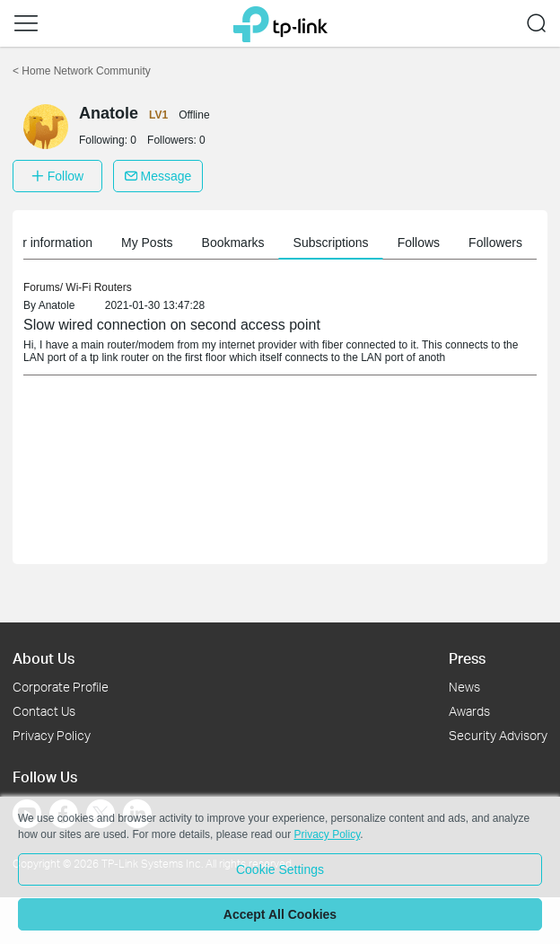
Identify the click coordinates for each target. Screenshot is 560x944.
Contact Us (44, 711)
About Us (44, 658)
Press (467, 658)
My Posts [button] (185, 243)
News (464, 687)
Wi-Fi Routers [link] (98, 287)
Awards (469, 711)
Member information (74, 243)
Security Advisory (498, 735)
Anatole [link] (57, 305)
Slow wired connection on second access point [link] (172, 325)
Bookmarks (271, 243)
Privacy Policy (52, 735)
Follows (456, 243)
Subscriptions (369, 243)
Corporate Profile (61, 687)
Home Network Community (82, 71)
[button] (26, 23)
